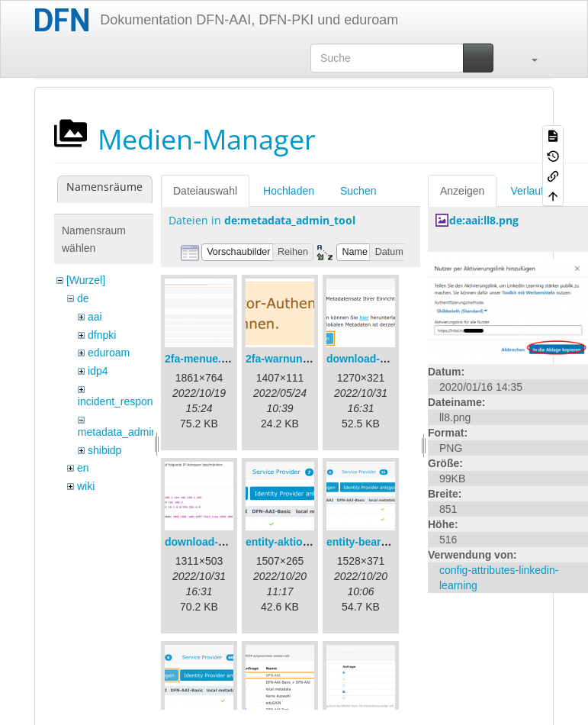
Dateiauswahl (205, 191)
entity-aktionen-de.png (303, 542)
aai (95, 317)
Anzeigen (462, 191)
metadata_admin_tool (129, 432)
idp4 (98, 371)
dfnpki (102, 335)
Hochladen (289, 191)
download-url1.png (374, 359)
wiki (86, 486)
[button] (527, 58)
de (83, 298)
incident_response (121, 401)
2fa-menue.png (203, 359)
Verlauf (527, 191)
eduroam (109, 353)
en (83, 468)
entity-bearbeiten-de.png (389, 542)
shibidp (104, 450)
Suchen (358, 191)
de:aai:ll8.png (484, 220)
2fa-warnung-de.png (297, 359)
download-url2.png (212, 542)
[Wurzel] (86, 280)
